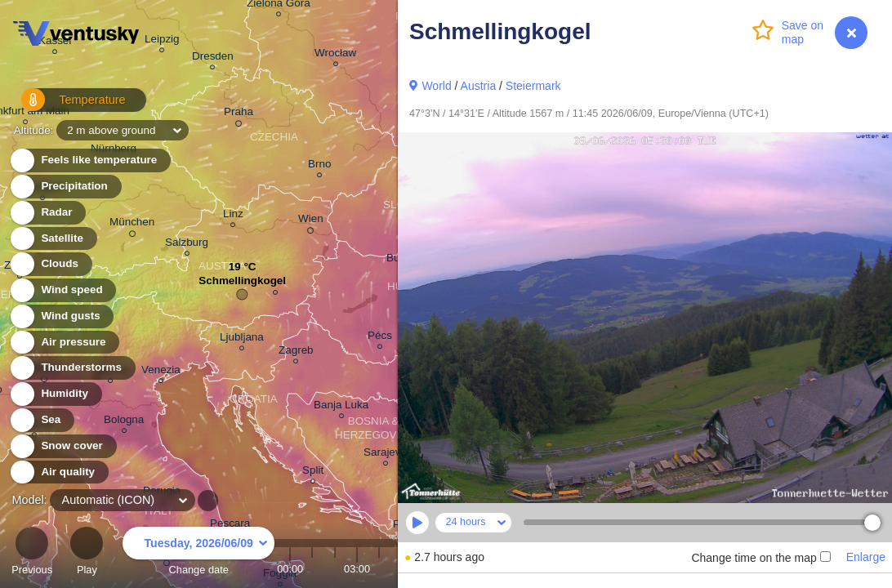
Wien (311, 221)
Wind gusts (61, 316)
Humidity (55, 394)
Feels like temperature (89, 160)
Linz (233, 216)
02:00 (335, 569)
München (132, 225)
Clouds (50, 264)
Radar (47, 213)
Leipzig (162, 41)
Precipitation (65, 187)
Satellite (53, 239)
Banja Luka (341, 407)
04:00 (379, 569)
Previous (32, 553)
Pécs (380, 338)
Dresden (213, 58)
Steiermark (533, 86)
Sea (41, 420)
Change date (198, 553)
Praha (239, 114)
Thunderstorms (72, 368)
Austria (479, 86)
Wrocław (335, 55)
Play (87, 553)
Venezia (161, 372)
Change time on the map (760, 558)
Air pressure (64, 343)
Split (313, 472)
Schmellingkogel (242, 285)
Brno (319, 166)
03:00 (357, 569)
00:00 (290, 569)
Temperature (65, 106)
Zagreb (296, 352)
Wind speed (62, 290)
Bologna (124, 422)
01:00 (312, 569)
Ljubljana (242, 339)
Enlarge (866, 557)
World (436, 86)
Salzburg (187, 245)
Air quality (58, 472)
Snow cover (62, 446)
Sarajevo (385, 454)
